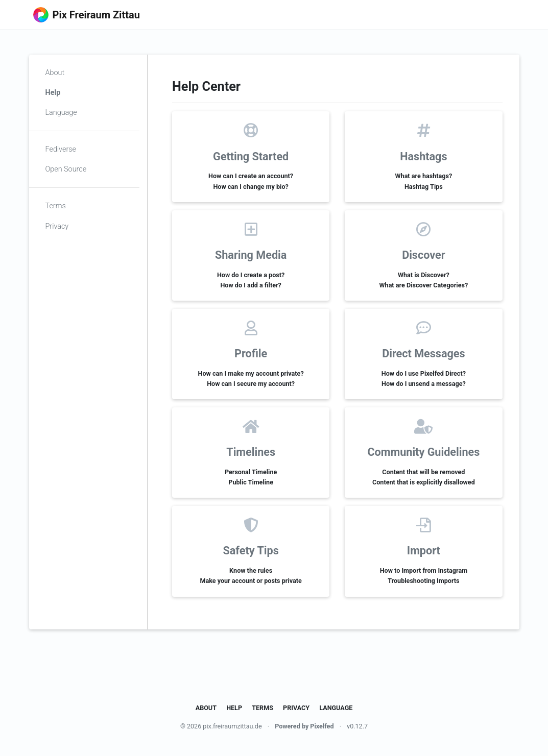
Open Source (66, 169)
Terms (56, 206)
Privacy (57, 226)
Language (61, 113)
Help (53, 93)
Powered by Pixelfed (304, 726)
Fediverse (61, 149)
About (55, 73)
